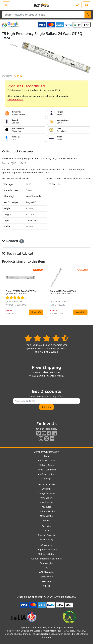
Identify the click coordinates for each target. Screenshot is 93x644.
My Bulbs (46, 507)
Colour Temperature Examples (47, 559)
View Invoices (46, 502)
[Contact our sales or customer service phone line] (77, 5)
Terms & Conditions (46, 470)
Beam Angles (46, 563)
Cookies (46, 530)
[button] (88, 292)
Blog (46, 456)
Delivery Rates (46, 465)
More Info (36, 312)
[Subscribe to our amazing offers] (47, 401)
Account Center (47, 484)
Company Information (46, 452)
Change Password (46, 493)
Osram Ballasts (15, 99)
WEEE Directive (46, 572)
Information (46, 545)
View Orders (46, 498)
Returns (46, 520)
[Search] (88, 15)
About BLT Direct (46, 460)
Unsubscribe (46, 516)
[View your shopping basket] (87, 5)
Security (46, 526)
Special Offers (46, 577)
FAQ (46, 568)
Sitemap (46, 479)
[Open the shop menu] (6, 5)
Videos (47, 586)
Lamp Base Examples (46, 549)
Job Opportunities (46, 474)
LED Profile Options (46, 554)
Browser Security (46, 535)
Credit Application (46, 511)
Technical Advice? (18, 254)
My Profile (46, 489)
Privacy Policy (46, 539)
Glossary (47, 581)
